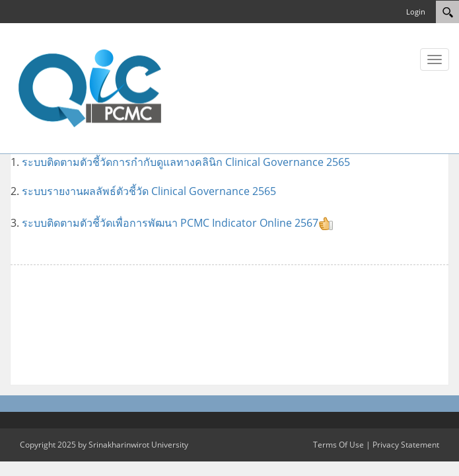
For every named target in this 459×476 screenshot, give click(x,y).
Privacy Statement (406, 445)
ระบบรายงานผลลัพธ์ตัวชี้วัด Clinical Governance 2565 (149, 191)
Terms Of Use (338, 445)
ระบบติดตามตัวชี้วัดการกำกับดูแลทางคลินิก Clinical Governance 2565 (187, 162)
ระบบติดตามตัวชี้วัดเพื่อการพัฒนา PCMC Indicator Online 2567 (178, 223)
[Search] (447, 12)
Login (416, 12)
